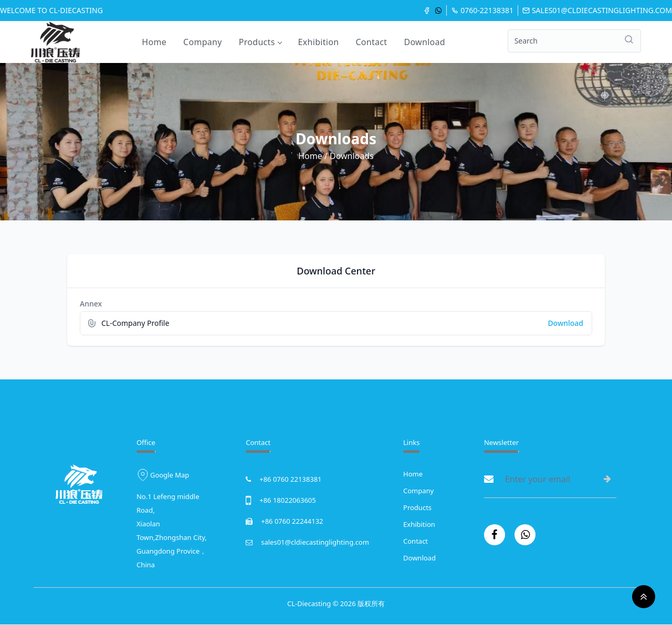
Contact (371, 42)
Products (260, 42)
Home (154, 42)
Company (203, 42)
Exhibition (319, 42)
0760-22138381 (482, 10)
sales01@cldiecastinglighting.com (597, 10)
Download (424, 42)
